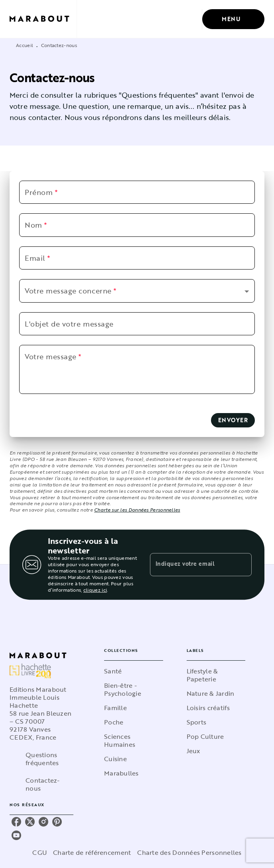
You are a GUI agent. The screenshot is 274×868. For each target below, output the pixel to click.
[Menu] (233, 19)
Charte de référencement (92, 852)
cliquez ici (95, 590)
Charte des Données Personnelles (189, 852)
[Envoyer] (242, 565)
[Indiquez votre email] (191, 565)
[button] (134, 291)
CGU (39, 852)
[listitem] (16, 822)
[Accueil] (43, 19)
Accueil (25, 45)
